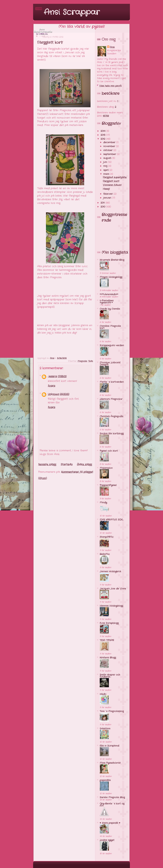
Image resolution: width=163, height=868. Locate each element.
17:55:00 (62, 376)
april (106, 170)
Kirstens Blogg (108, 658)
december (110, 142)
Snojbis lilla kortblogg (112, 434)
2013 (103, 135)
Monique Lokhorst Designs (110, 364)
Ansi (112, 47)
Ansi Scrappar (72, 12)
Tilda (91, 361)
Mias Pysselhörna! (110, 763)
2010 (103, 207)
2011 (103, 203)
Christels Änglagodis (111, 416)
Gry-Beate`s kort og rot (112, 805)
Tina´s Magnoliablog (112, 711)
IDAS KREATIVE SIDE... (112, 520)
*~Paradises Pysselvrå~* (107, 302)
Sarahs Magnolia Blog (112, 797)
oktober (108, 150)
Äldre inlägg (84, 464)
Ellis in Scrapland (109, 746)
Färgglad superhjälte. (115, 177)
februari (108, 194)
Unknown (54, 394)
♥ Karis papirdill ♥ (110, 823)
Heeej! (106, 189)
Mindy (103, 503)
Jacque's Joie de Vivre (113, 589)
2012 (103, 139)
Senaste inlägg (47, 464)
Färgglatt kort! (111, 181)
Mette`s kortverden (112, 382)
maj (106, 166)
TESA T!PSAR (107, 640)
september (110, 154)
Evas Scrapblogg (109, 623)
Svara (52, 386)
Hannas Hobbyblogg (111, 606)
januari (108, 198)
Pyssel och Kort (109, 451)
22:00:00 (65, 394)
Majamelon (106, 468)
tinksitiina (105, 729)
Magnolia (82, 361)
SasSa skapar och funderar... (110, 676)
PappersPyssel (108, 485)
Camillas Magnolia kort (110, 327)
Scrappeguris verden (112, 345)
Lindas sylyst (107, 840)
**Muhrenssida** (109, 294)
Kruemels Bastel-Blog (112, 260)
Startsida (67, 464)
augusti (108, 158)
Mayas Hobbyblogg (111, 277)
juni (106, 162)
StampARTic (107, 537)
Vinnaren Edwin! (112, 185)
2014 (103, 131)
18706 (106, 116)
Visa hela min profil (110, 86)
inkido (103, 694)
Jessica (52, 376)
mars (107, 174)
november (110, 146)
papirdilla (105, 780)
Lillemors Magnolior (111, 399)
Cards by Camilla (110, 309)
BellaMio (105, 554)
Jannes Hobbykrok (110, 571)
